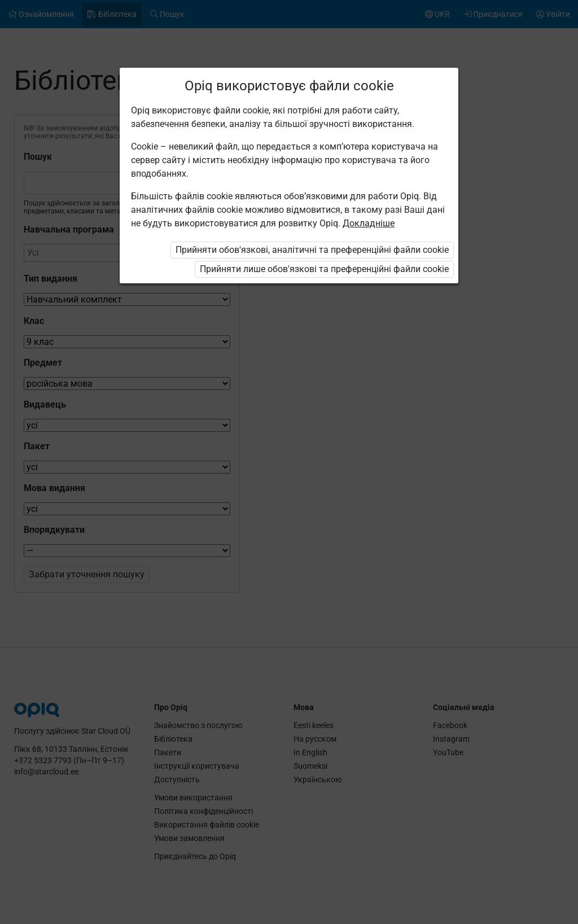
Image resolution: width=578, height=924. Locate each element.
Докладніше (369, 223)
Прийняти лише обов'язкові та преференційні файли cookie (324, 269)
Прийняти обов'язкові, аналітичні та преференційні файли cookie (312, 250)
